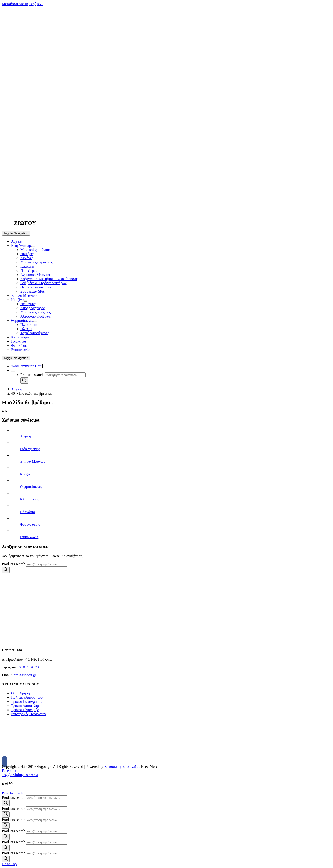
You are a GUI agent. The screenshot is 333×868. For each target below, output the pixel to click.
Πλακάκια (27, 512)
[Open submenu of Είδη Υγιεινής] (33, 247)
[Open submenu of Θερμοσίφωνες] (35, 322)
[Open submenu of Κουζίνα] (25, 301)
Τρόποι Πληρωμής (25, 710)
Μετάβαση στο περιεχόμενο (23, 4)
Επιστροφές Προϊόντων (29, 714)
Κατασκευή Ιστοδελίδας (122, 767)
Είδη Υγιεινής (30, 449)
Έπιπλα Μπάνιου (33, 461)
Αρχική (25, 436)
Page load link (12, 793)
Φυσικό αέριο (30, 524)
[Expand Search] (13, 372)
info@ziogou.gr (24, 675)
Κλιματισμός (29, 499)
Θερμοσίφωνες (31, 487)
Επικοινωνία (29, 537)
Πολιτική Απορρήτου (27, 697)
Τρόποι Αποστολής (25, 706)
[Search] (24, 380)
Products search (32, 375)
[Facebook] (5, 762)
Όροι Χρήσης (21, 693)
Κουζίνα (26, 474)
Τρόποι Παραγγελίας (27, 701)
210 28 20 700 (30, 667)
